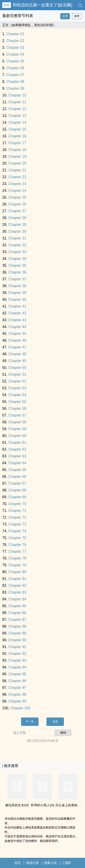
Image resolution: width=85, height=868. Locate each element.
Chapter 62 (17, 449)
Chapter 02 (15, 41)
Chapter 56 (17, 408)
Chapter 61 (17, 443)
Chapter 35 (17, 265)
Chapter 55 (17, 402)
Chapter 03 (15, 48)
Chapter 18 (17, 150)
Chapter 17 (17, 143)
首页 (17, 863)
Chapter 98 (17, 694)
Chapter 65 (17, 470)
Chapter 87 (17, 620)
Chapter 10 (17, 95)
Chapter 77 (17, 551)
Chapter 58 (17, 422)
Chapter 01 (15, 34)
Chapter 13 (17, 116)
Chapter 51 (17, 374)
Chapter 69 (17, 497)
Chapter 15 (17, 129)
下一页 (30, 722)
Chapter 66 (17, 477)
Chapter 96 (17, 681)
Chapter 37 (17, 279)
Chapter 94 (17, 667)
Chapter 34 (17, 259)
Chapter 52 (17, 381)
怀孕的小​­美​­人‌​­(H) (42, 805)
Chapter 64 (17, 463)
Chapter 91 (17, 647)
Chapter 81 (17, 579)
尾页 (55, 722)
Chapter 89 (17, 633)
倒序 (77, 16)
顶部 (66, 863)
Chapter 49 (17, 361)
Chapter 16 (17, 136)
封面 (7, 5)
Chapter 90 (17, 640)
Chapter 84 (17, 599)
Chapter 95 (17, 674)
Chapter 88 (17, 626)
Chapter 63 (17, 456)
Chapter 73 (17, 524)
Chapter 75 (17, 538)
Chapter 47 (17, 347)
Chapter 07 (15, 75)
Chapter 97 (17, 688)
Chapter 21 (17, 170)
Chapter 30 (17, 231)
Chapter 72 (17, 517)
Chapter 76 (17, 545)
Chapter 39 (17, 293)
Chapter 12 (17, 109)
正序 (65, 16)
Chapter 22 (17, 177)
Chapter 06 (15, 68)
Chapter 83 (17, 592)
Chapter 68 (17, 490)
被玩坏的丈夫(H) (17, 805)
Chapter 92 (17, 654)
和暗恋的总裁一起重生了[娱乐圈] (42, 5)
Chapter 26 (17, 204)
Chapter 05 (15, 61)
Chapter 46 (17, 340)
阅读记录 (32, 863)
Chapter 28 (17, 218)
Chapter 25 (17, 197)
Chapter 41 (17, 306)
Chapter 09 (15, 88)
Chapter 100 (20, 708)
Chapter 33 (17, 252)
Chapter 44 (17, 327)
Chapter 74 (17, 531)
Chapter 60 (17, 436)
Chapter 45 (17, 334)
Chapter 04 (15, 54)
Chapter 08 (15, 82)
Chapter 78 (17, 558)
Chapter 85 (17, 606)
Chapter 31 (17, 238)
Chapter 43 (17, 320)
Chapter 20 (17, 163)
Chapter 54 (17, 395)
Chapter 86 (17, 613)
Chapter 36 (17, 272)
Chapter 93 (17, 660)
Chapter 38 (17, 286)
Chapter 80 (17, 572)
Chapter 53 (17, 388)
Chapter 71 (17, 511)
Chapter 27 (17, 211)
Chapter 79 (17, 565)
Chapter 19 (17, 157)
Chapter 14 (17, 122)
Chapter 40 (17, 300)
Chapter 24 (17, 191)
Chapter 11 (17, 102)
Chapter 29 (17, 225)
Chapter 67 (17, 483)
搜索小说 (50, 863)
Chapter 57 (17, 415)
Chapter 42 (17, 313)
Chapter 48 (17, 354)
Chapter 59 (17, 429)
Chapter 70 (17, 504)
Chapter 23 (17, 184)
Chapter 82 (17, 586)
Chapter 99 (17, 701)
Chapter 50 (17, 368)
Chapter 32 (17, 245)
